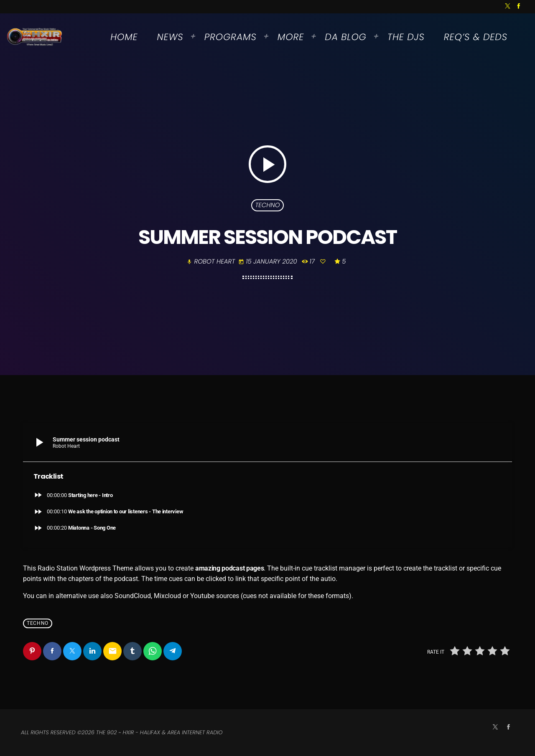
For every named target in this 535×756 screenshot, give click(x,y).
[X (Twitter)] (508, 7)
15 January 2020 (269, 262)
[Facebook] (519, 7)
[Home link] (35, 37)
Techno (267, 205)
